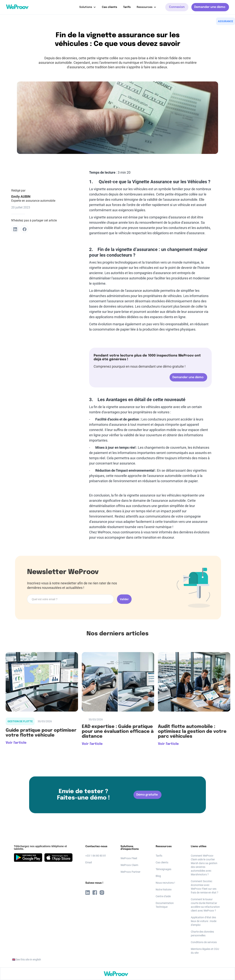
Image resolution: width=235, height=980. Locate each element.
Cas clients (110, 7)
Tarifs (127, 7)
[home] (17, 7)
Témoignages (163, 869)
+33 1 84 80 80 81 (96, 856)
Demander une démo (210, 7)
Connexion (177, 7)
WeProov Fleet (129, 858)
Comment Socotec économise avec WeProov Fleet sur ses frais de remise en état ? (205, 887)
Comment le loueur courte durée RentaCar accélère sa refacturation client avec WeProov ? (205, 905)
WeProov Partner (130, 872)
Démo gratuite (147, 796)
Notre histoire (164, 890)
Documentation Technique (165, 905)
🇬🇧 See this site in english (27, 959)
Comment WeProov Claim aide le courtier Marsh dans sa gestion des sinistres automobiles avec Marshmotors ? (204, 865)
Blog (158, 876)
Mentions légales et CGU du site (205, 951)
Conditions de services (204, 942)
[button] (88, 7)
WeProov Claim (129, 865)
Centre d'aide (163, 896)
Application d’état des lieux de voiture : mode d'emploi (204, 921)
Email (89, 862)
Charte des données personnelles (202, 934)
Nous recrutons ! (165, 883)
